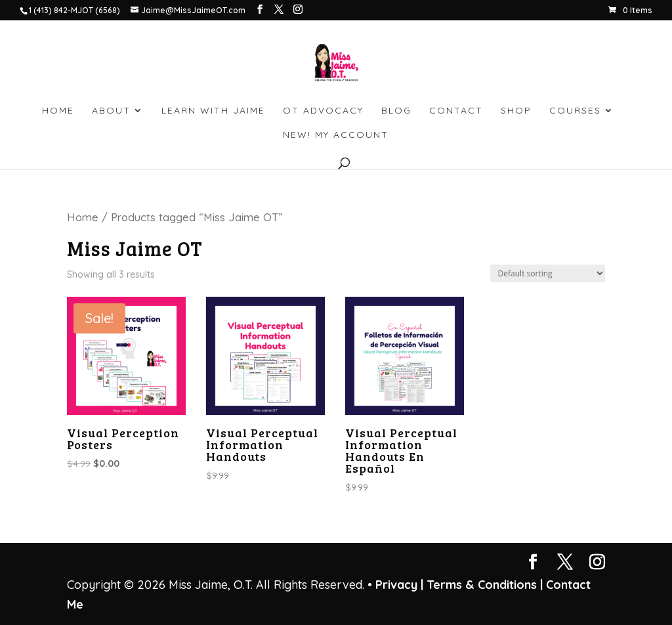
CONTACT (456, 111)
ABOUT (111, 111)
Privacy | (399, 585)
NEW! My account (336, 135)
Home (83, 217)
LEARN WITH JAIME (213, 111)
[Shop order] (548, 273)
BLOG (396, 111)
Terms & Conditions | (485, 585)
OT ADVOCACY (323, 111)
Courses (575, 111)
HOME (58, 111)
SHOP (516, 111)
